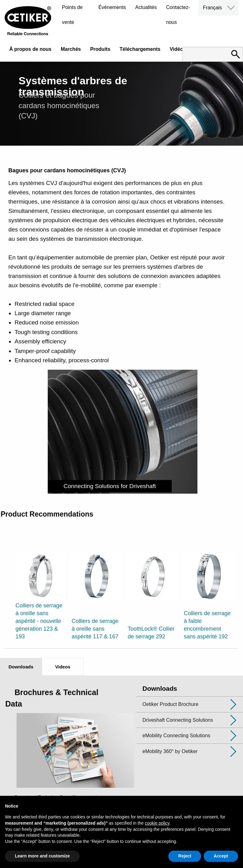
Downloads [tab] (21, 667)
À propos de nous (30, 49)
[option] (40, 588)
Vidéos (178, 49)
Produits (100, 49)
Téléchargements (140, 49)
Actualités (146, 7)
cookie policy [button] (157, 823)
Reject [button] (185, 856)
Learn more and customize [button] (42, 856)
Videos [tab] (63, 667)
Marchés (71, 49)
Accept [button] (221, 856)
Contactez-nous (178, 15)
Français (212, 8)
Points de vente (72, 15)
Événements (112, 7)
